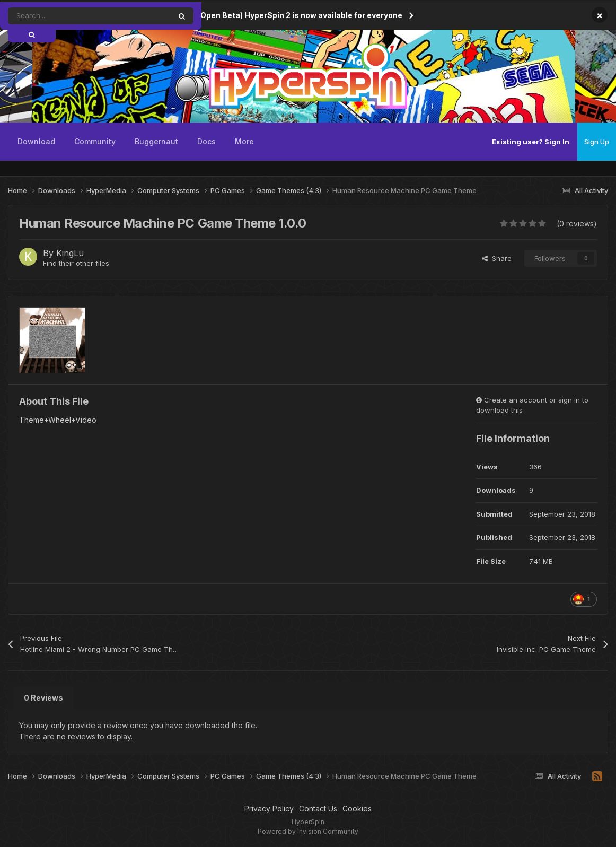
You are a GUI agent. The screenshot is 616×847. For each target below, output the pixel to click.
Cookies (357, 809)
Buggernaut (156, 141)
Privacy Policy (269, 809)
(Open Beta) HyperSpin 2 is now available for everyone (300, 15)
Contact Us (318, 809)
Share (497, 258)
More (244, 141)
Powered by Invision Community (308, 831)
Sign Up (597, 142)
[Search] (65, 16)
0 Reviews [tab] (43, 698)
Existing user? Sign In (531, 142)
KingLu (70, 253)
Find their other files (76, 263)
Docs (206, 141)
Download (36, 141)
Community (95, 141)
